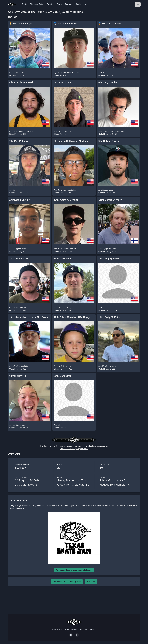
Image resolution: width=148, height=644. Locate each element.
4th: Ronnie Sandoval (21, 82)
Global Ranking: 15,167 (63, 252)
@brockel (109, 190)
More (87, 4)
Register (50, 4)
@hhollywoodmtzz (68, 190)
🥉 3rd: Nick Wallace (110, 24)
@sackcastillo (22, 249)
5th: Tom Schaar (63, 82)
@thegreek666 (22, 366)
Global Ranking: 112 (18, 310)
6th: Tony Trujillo (108, 82)
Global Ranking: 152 (18, 134)
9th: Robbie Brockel (109, 141)
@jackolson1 (22, 308)
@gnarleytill (21, 425)
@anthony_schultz (68, 249)
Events (24, 4)
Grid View (91, 582)
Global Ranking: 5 (61, 134)
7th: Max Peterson (19, 141)
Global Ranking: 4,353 (108, 252)
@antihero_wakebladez (115, 131)
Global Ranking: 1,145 (63, 193)
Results (78, 4)
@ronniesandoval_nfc (25, 131)
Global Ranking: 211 (107, 369)
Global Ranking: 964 (107, 193)
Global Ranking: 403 (18, 369)
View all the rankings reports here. (74, 449)
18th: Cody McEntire (110, 317)
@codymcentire (112, 366)
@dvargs (20, 73)
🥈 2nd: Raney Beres (65, 24)
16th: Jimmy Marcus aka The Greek (29, 317)
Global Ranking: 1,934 (18, 252)
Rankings (69, 4)
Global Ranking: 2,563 (18, 193)
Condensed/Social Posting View (67, 582)
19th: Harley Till (18, 376)
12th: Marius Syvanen (110, 200)
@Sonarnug (66, 366)
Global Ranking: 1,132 (18, 75)
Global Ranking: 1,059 (108, 134)
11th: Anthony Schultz (66, 200)
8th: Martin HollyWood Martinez (71, 141)
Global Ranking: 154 (62, 310)
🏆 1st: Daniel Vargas (21, 24)
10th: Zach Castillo (20, 200)
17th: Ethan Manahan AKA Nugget (72, 317)
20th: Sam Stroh (63, 376)
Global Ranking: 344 (62, 75)
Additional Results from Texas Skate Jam (74, 570)
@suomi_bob (111, 249)
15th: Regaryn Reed (109, 259)
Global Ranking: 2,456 (63, 369)
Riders (59, 4)
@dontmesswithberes (70, 73)
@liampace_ (66, 308)
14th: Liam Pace (63, 259)
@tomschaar (66, 131)
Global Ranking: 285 (107, 75)
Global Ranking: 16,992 (19, 428)
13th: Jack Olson (18, 259)
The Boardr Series (37, 4)
